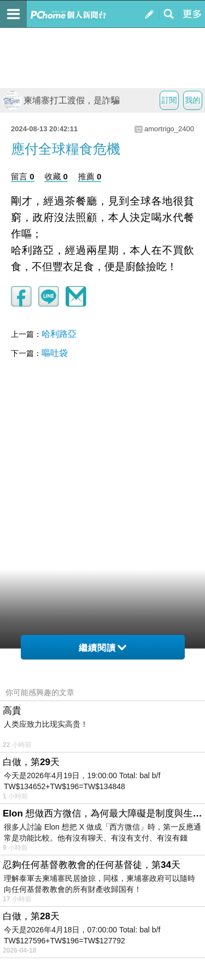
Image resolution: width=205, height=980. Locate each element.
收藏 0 (56, 176)
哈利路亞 (59, 334)
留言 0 (23, 176)
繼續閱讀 (102, 648)
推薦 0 (90, 176)
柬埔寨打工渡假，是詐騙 (61, 100)
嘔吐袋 (55, 353)
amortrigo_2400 (169, 129)
